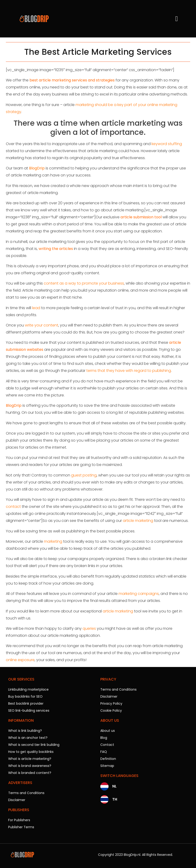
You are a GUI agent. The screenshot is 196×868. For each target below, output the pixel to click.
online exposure (20, 660)
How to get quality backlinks (31, 752)
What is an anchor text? (28, 738)
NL (114, 786)
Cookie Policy (111, 711)
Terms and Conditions (26, 793)
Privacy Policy (111, 703)
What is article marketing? (30, 759)
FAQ (104, 752)
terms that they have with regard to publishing (129, 371)
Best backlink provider (26, 703)
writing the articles (56, 249)
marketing (53, 541)
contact (13, 507)
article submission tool (141, 217)
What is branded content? (30, 773)
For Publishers (19, 820)
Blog (104, 738)
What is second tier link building (34, 745)
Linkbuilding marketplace (28, 689)
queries (89, 628)
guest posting (84, 475)
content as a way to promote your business (84, 283)
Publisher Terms (21, 827)
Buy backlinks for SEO (25, 696)
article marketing (138, 521)
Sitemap (107, 766)
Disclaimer (17, 800)
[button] (177, 19)
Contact (107, 745)
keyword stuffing (167, 144)
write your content (42, 325)
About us (108, 731)
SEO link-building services (29, 711)
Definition (108, 759)
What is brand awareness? (30, 766)
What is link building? (25, 731)
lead (36, 308)
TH (115, 799)
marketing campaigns (139, 594)
